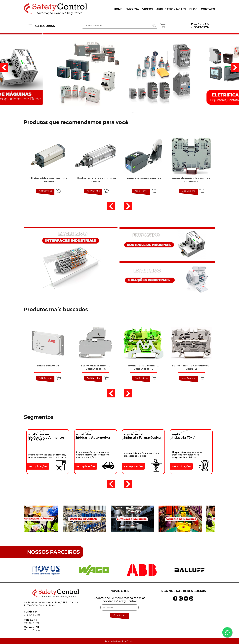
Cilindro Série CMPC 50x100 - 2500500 (48, 180)
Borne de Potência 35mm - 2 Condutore (191, 180)
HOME (118, 9)
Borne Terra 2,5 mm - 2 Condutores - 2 (143, 367)
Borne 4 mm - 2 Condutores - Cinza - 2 (191, 367)
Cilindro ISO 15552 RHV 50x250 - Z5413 (96, 180)
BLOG (193, 9)
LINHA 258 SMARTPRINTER (143, 178)
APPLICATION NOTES (171, 9)
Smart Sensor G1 (48, 366)
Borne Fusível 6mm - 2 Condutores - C (96, 367)
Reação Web (128, 641)
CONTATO (208, 9)
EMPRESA (132, 9)
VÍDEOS (148, 9)
